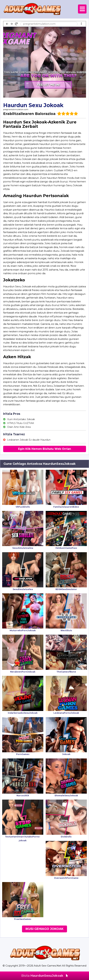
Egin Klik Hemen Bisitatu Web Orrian (45, 449)
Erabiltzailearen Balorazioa (29, 114)
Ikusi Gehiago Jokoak (44, 929)
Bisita (45, 976)
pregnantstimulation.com (16, 109)
